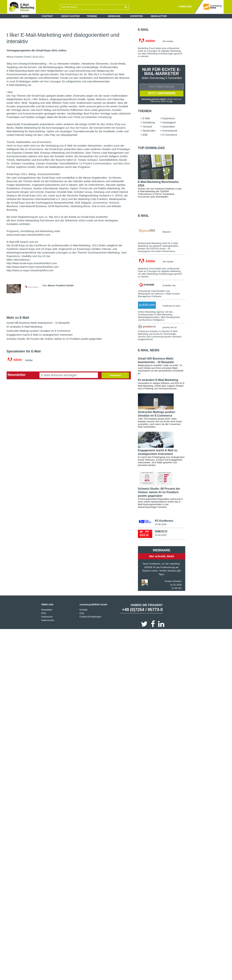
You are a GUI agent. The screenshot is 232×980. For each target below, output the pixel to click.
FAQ (82, 614)
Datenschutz (48, 621)
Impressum (47, 617)
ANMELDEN (185, 7)
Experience (169, 119)
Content (47, 16)
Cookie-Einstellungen (90, 617)
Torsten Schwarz (173, 582)
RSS (44, 614)
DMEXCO (161, 532)
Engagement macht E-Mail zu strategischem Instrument (40, 335)
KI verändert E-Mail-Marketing (24, 327)
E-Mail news (149, 351)
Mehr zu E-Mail (18, 318)
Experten (137, 16)
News (25, 16)
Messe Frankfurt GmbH (19, 57)
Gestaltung (149, 123)
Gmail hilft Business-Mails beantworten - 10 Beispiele (38, 323)
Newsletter (159, 16)
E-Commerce (170, 135)
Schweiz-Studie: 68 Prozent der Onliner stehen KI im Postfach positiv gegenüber (54, 339)
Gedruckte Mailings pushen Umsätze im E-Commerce (39, 331)
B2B (145, 135)
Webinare (114, 16)
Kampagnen (169, 123)
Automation (169, 127)
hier (171, 101)
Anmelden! (115, 375)
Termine (92, 16)
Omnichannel (170, 131)
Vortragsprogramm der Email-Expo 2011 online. (37, 50)
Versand (147, 127)
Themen (145, 111)
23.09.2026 (161, 535)
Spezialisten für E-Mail (24, 351)
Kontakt (83, 610)
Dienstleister (71, 16)
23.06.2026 (161, 525)
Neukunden (149, 131)
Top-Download (151, 148)
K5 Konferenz (164, 521)
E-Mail (143, 30)
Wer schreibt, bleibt (162, 557)
